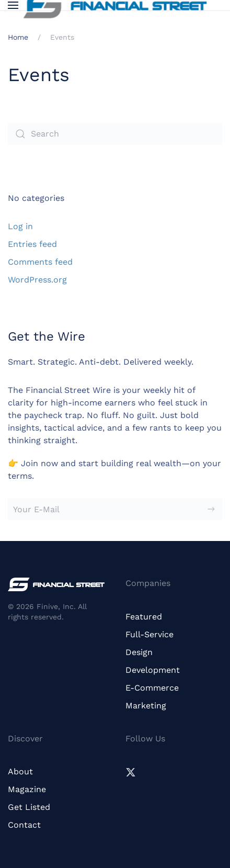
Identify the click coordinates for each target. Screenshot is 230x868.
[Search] (115, 134)
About (20, 771)
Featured (144, 617)
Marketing (146, 706)
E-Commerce (152, 688)
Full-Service (149, 634)
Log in (20, 226)
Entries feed (32, 244)
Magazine (27, 789)
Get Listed (29, 807)
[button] (13, 5)
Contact (24, 825)
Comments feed (40, 262)
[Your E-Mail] (115, 509)
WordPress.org (37, 280)
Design (139, 652)
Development (153, 670)
